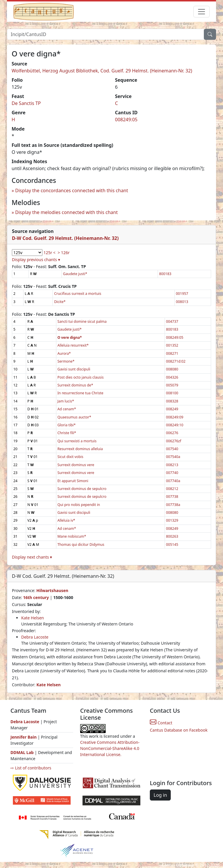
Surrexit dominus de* (75, 385)
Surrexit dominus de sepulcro (82, 489)
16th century (36, 597)
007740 (172, 473)
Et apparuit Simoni (73, 481)
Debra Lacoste (35, 637)
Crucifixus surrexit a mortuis (78, 294)
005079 (172, 385)
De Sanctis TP (26, 103)
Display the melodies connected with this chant (66, 212)
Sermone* (66, 361)
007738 (172, 497)
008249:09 (175, 417)
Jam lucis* (66, 401)
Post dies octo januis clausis (81, 377)
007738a (173, 505)
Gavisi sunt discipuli (74, 369)
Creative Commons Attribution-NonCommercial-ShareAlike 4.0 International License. (110, 748)
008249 (172, 409)
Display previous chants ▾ (36, 260)
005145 (172, 544)
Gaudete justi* (75, 274)
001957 (182, 294)
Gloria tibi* (67, 425)
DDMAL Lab (22, 752)
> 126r (63, 253)
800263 (172, 536)
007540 (172, 449)
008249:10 (175, 425)
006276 (172, 433)
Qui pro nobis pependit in (79, 505)
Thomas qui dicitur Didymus (81, 544)
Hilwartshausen (52, 590)
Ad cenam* (67, 409)
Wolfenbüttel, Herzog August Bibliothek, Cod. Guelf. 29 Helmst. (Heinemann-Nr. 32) (102, 71)
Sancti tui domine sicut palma (82, 321)
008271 (172, 353)
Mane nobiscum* (72, 536)
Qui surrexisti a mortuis (77, 441)
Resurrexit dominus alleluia (80, 449)
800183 (165, 274)
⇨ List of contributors (31, 768)
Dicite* (60, 302)
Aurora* (64, 353)
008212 (172, 489)
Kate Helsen (33, 618)
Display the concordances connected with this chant (72, 190)
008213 (172, 465)
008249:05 (126, 120)
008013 (182, 302)
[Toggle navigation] (202, 12)
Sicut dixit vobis (70, 457)
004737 (172, 321)
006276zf (174, 441)
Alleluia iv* (66, 520)
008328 (172, 401)
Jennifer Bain (24, 737)
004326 (172, 377)
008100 (172, 393)
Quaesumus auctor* (74, 417)
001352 (172, 345)
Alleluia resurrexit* (73, 345)
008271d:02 (176, 361)
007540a (173, 457)
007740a (173, 481)
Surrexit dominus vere (76, 465)
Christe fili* (67, 433)
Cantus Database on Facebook (179, 730)
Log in (160, 795)
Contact (161, 723)
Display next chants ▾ (32, 557)
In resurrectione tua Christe (80, 393)
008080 (172, 369)
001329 (172, 520)
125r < (50, 253)
